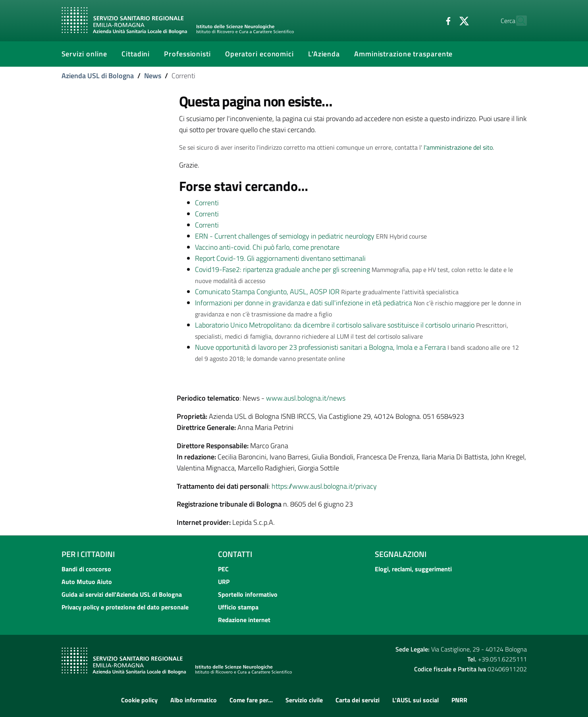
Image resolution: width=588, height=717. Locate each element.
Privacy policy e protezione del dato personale (125, 607)
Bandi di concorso (86, 569)
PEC (223, 569)
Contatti (235, 554)
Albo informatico (194, 700)
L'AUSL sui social (415, 700)
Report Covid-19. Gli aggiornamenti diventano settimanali (280, 258)
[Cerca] (517, 21)
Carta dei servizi (358, 700)
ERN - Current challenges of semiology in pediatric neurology (285, 236)
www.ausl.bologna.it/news (306, 398)
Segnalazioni (401, 554)
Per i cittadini (88, 554)
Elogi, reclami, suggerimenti (413, 569)
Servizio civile (304, 700)
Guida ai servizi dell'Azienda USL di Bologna (122, 594)
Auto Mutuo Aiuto (87, 582)
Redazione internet (244, 620)
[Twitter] (447, 20)
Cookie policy (139, 700)
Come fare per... (251, 700)
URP (224, 582)
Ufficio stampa (238, 607)
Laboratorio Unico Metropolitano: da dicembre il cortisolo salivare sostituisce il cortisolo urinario (335, 325)
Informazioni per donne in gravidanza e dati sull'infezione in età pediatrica (304, 303)
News (153, 76)
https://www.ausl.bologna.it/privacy (324, 486)
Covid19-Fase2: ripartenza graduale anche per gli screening (282, 269)
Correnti (207, 203)
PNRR (459, 700)
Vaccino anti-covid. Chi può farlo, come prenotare (267, 247)
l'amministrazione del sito (458, 147)
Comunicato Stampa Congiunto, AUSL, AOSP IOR (267, 292)
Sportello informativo (248, 594)
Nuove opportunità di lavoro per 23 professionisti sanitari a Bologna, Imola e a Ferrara (320, 347)
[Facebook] (431, 20)
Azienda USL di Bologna (98, 76)
